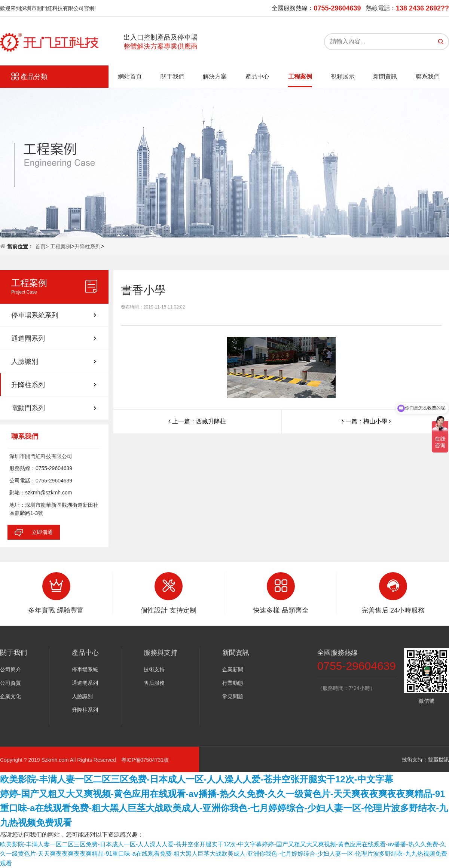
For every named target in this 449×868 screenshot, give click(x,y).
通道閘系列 (28, 338)
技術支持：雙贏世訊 (425, 760)
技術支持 (154, 669)
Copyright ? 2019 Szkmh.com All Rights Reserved (61, 760)
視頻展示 (343, 76)
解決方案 (215, 76)
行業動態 (233, 683)
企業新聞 (233, 669)
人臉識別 (25, 362)
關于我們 (172, 76)
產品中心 (257, 76)
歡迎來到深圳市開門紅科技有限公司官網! (48, 8)
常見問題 (233, 696)
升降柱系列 (88, 246)
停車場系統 (85, 669)
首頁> (43, 246)
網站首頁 (130, 76)
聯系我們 (428, 76)
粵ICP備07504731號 (145, 760)
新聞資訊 (385, 76)
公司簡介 (10, 669)
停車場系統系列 (35, 315)
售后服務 (154, 683)
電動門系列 (28, 408)
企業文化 (10, 696)
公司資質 (10, 683)
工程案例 (300, 76)
